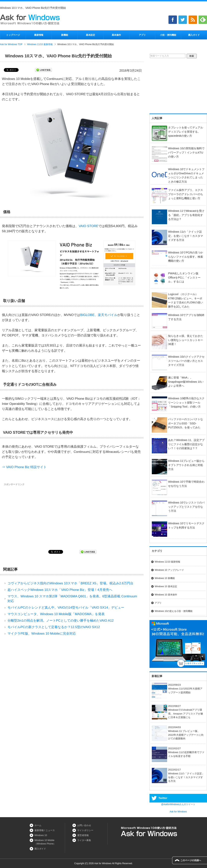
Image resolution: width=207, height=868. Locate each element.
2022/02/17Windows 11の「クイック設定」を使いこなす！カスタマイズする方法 (178, 775)
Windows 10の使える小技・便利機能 (174, 611)
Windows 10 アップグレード (169, 570)
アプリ (142, 35)
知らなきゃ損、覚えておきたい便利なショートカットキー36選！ (186, 340)
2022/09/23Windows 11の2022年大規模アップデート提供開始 (177, 689)
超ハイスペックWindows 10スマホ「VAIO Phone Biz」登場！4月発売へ (60, 590)
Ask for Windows (178, 812)
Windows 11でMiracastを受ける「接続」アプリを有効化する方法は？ (186, 215)
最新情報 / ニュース (45, 830)
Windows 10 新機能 (165, 578)
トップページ (13, 35)
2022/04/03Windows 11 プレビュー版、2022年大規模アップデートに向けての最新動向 (178, 733)
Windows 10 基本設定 (166, 586)
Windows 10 (41, 835)
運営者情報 (83, 835)
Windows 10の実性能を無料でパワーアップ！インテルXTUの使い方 (186, 152)
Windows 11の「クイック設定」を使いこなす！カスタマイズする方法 (186, 236)
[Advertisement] (36, 515)
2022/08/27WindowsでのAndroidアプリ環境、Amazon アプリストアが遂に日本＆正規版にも (177, 712)
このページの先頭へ (191, 860)
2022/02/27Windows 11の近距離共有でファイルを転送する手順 (178, 752)
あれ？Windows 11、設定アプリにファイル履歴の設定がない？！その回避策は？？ (186, 444)
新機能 (65, 35)
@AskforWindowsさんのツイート (178, 804)
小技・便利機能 (168, 35)
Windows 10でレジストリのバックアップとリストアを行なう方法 (186, 507)
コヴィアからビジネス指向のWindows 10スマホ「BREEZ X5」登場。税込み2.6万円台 (70, 583)
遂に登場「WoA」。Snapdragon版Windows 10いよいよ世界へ (186, 382)
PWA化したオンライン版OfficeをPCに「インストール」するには (184, 277)
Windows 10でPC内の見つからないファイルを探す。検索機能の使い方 (186, 257)
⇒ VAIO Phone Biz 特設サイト (24, 467)
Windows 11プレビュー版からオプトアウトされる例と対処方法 (186, 465)
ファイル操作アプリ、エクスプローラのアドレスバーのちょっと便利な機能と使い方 (186, 194)
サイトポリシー (85, 830)
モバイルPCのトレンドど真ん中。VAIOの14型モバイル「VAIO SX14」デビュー (66, 608)
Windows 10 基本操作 (166, 595)
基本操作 (116, 35)
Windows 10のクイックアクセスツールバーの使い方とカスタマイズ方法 (186, 361)
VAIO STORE (88, 226)
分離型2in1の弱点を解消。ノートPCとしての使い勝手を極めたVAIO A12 (61, 621)
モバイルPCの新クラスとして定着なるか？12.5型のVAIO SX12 (54, 627)
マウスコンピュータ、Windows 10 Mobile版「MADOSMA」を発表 (56, 614)
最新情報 (39, 35)
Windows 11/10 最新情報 (167, 562)
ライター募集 (84, 840)
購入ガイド (194, 35)
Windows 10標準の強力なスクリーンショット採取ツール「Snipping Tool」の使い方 (186, 402)
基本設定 (90, 35)
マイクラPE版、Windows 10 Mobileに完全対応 (42, 634)
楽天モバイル (108, 315)
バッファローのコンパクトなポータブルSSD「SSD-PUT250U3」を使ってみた (186, 423)
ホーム (38, 825)
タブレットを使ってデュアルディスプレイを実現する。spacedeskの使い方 (186, 132)
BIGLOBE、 (89, 315)
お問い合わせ (84, 825)
